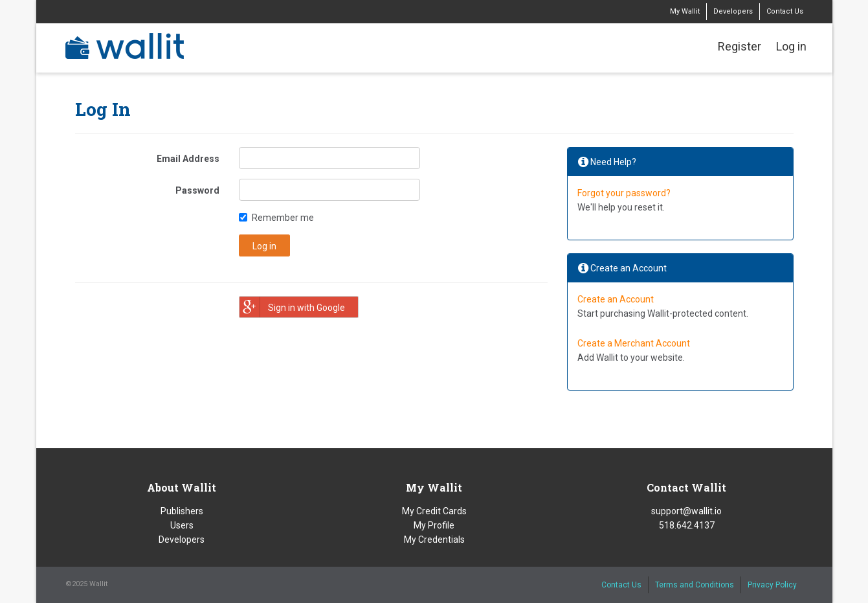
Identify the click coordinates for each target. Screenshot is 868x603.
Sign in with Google (292, 307)
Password (197, 190)
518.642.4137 (687, 525)
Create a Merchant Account (634, 343)
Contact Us (785, 11)
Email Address (188, 159)
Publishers (182, 511)
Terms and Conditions (695, 585)
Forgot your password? (624, 193)
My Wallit (685, 11)
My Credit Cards (434, 511)
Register (740, 46)
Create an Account (616, 299)
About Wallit (182, 487)
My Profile (434, 525)
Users (182, 525)
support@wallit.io (686, 511)
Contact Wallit (686, 487)
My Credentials (434, 540)
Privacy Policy (772, 585)
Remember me (283, 218)
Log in (791, 46)
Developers (733, 11)
